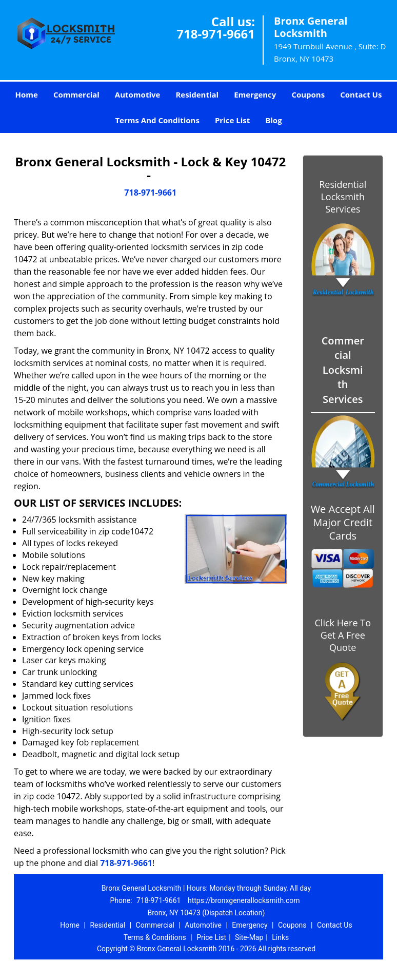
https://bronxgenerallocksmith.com (244, 900)
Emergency (255, 94)
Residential (197, 94)
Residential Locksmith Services (343, 197)
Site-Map (249, 937)
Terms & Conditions (155, 937)
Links (280, 937)
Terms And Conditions (157, 120)
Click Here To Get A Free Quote (343, 635)
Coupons (308, 94)
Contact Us (361, 94)
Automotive (138, 94)
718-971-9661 (216, 34)
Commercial (76, 94)
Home (27, 94)
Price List (232, 120)
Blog (273, 120)
